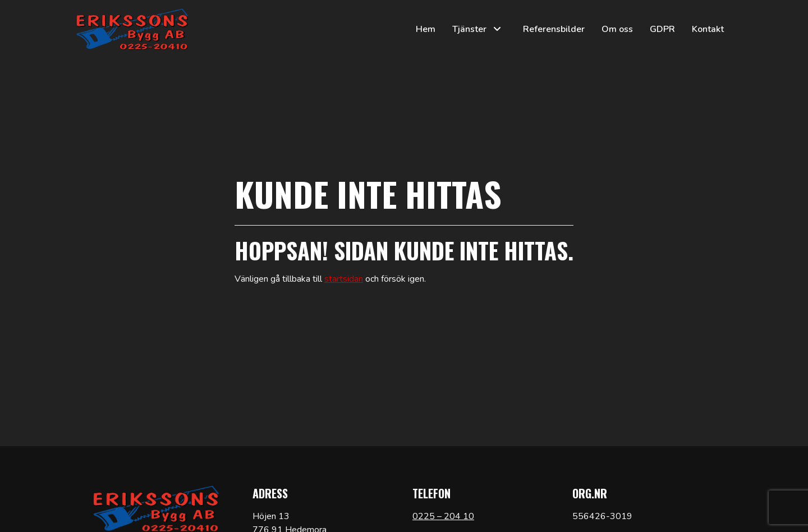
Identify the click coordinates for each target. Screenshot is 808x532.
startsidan (344, 279)
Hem (426, 29)
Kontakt (708, 29)
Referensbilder (554, 29)
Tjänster (469, 29)
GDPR (662, 29)
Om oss (617, 29)
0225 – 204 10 (443, 516)
